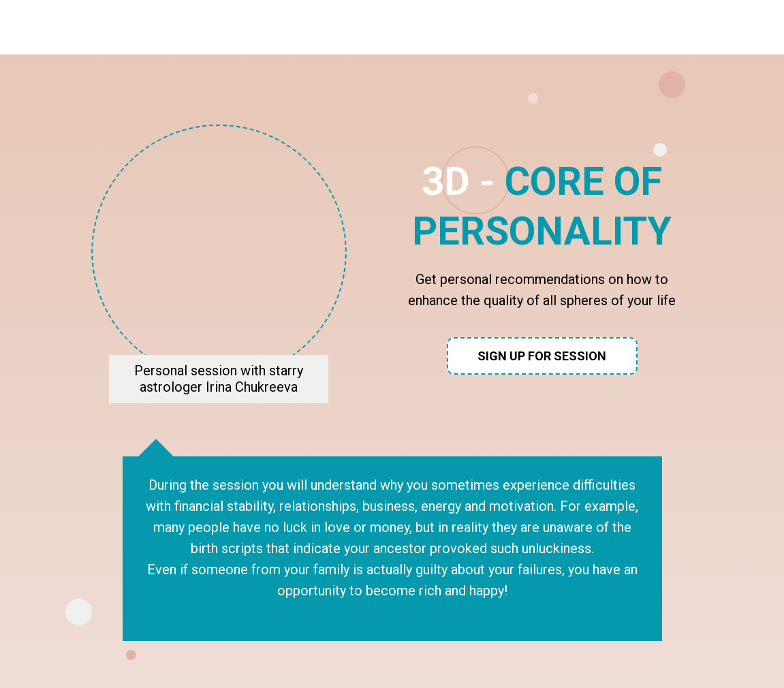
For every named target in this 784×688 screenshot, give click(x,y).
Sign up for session (542, 356)
